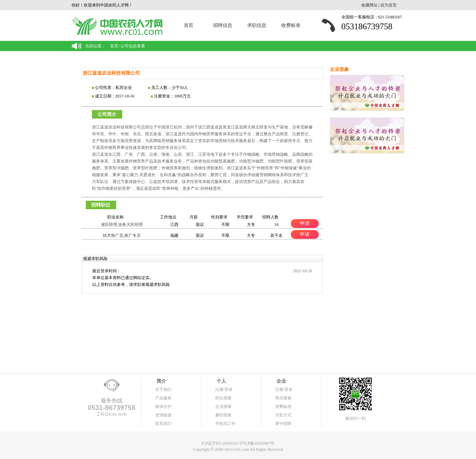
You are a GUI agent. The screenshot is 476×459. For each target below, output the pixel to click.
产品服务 (163, 398)
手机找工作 (225, 424)
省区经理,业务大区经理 (122, 225)
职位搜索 (223, 398)
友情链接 (163, 415)
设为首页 (388, 5)
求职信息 (257, 25)
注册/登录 (224, 389)
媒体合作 (163, 407)
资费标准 (283, 407)
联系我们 (163, 424)
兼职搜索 (223, 415)
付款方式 (283, 415)
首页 (189, 25)
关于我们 (163, 389)
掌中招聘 (283, 424)
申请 (305, 223)
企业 (281, 381)
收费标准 (291, 25)
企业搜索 (223, 407)
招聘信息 (223, 25)
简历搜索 (283, 398)
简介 (161, 381)
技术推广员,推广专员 (122, 235)
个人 (221, 381)
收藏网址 (369, 5)
